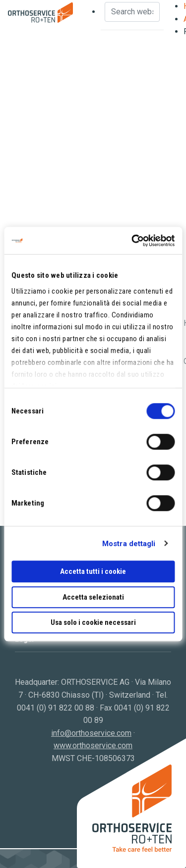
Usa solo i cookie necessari (93, 622)
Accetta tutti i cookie (93, 571)
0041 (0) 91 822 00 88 (56, 708)
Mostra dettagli (129, 544)
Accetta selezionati (93, 597)
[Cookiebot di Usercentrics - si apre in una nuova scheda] (132, 241)
